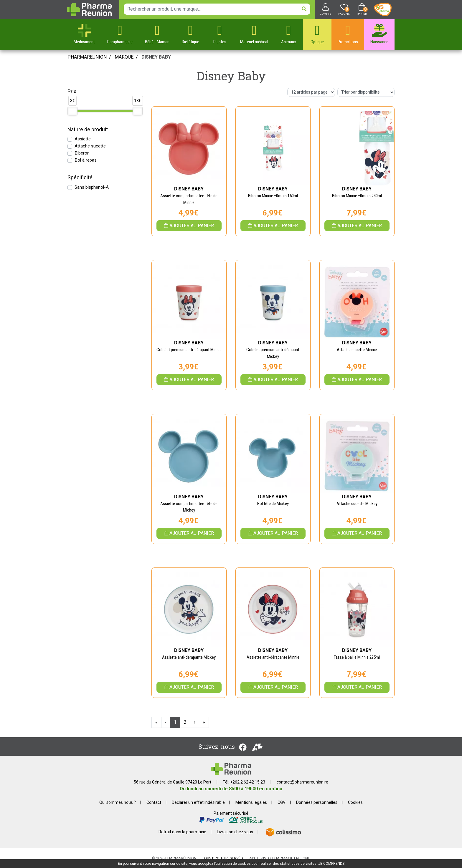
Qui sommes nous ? (118, 802)
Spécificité (80, 177)
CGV (282, 802)
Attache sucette (90, 146)
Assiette (83, 139)
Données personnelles (317, 802)
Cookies (355, 802)
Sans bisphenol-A (92, 187)
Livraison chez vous (235, 832)
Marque (124, 57)
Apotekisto (280, 858)
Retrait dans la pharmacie (182, 832)
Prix (72, 92)
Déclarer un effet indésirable (198, 802)
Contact (154, 802)
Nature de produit (88, 130)
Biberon (82, 153)
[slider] (72, 111)
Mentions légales (251, 802)
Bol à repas (86, 160)
